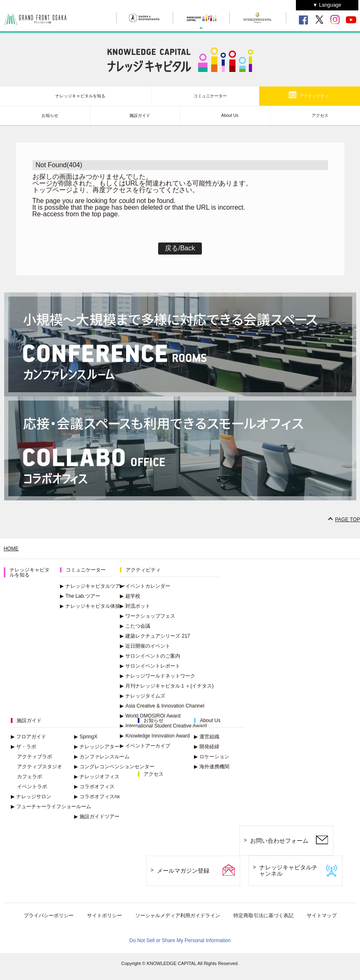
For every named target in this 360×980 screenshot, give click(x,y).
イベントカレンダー (145, 586)
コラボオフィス (94, 787)
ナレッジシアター (97, 747)
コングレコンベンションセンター (114, 767)
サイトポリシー (104, 916)
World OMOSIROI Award (150, 716)
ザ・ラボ (24, 747)
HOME (11, 549)
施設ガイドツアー (97, 817)
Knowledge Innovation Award (155, 736)
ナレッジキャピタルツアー (93, 586)
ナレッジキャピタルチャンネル (288, 870)
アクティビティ (314, 96)
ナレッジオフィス (97, 777)
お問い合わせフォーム (279, 841)
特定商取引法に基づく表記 (263, 916)
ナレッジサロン (31, 797)
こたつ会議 (135, 626)
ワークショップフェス (148, 616)
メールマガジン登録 (183, 871)
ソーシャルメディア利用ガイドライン (178, 916)
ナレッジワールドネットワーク (158, 676)
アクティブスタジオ (40, 767)
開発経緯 (207, 747)
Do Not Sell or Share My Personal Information (180, 940)
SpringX (86, 737)
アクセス (320, 115)
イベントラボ (32, 787)
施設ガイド (140, 115)
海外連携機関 (212, 767)
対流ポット (135, 606)
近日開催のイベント (145, 646)
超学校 (130, 596)
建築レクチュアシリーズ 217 (155, 636)
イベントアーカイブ (145, 746)
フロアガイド (29, 737)
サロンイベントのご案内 (150, 656)
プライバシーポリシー (49, 916)
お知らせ (50, 115)
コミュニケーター (210, 96)
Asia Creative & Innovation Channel (162, 706)
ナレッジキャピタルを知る (80, 96)
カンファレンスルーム (102, 757)
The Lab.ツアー (80, 596)
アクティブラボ (35, 757)
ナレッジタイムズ (143, 696)
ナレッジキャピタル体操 (90, 606)
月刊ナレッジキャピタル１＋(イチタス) (167, 686)
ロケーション (212, 757)
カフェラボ (30, 777)
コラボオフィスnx (97, 797)
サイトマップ (322, 916)
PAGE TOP (348, 520)
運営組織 (207, 737)
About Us (230, 115)
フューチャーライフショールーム (51, 807)
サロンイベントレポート (150, 666)
